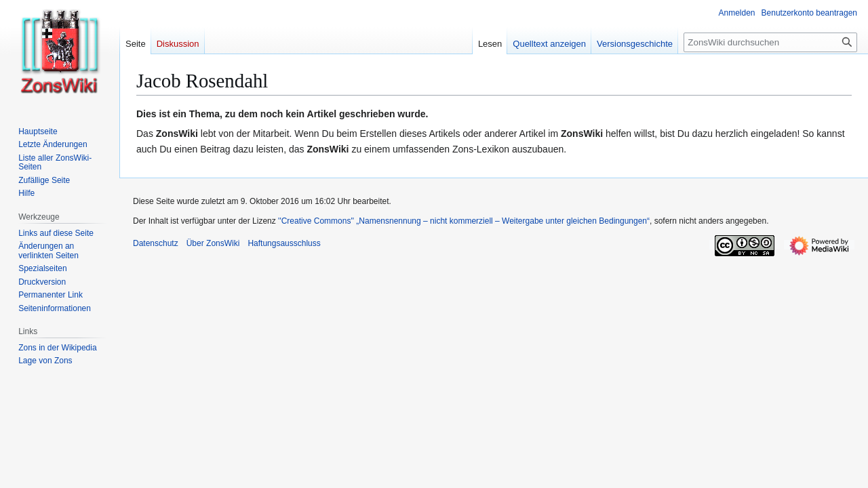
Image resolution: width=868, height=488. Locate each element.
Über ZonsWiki (213, 243)
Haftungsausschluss (284, 243)
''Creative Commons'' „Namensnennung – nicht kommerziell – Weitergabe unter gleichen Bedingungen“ (464, 221)
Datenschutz (156, 243)
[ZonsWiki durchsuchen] (770, 42)
